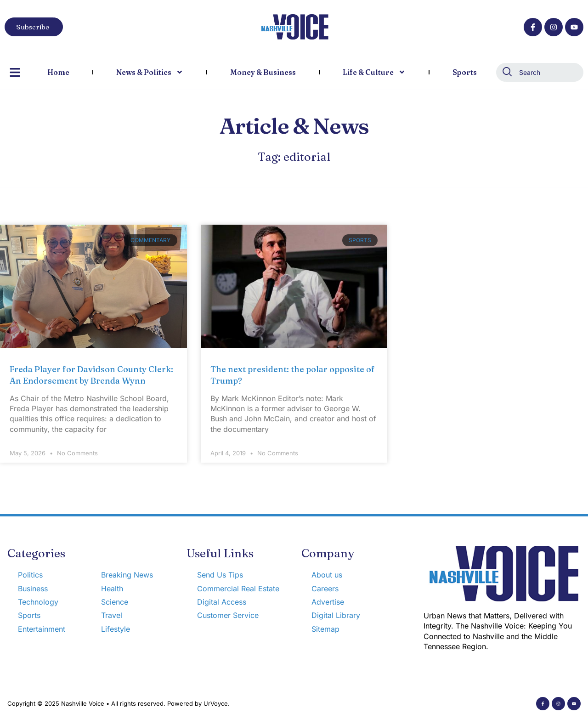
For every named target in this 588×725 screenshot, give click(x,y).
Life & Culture (374, 72)
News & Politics (150, 72)
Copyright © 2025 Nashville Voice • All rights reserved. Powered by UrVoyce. (119, 703)
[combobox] (540, 72)
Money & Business (263, 72)
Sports (465, 72)
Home (58, 72)
